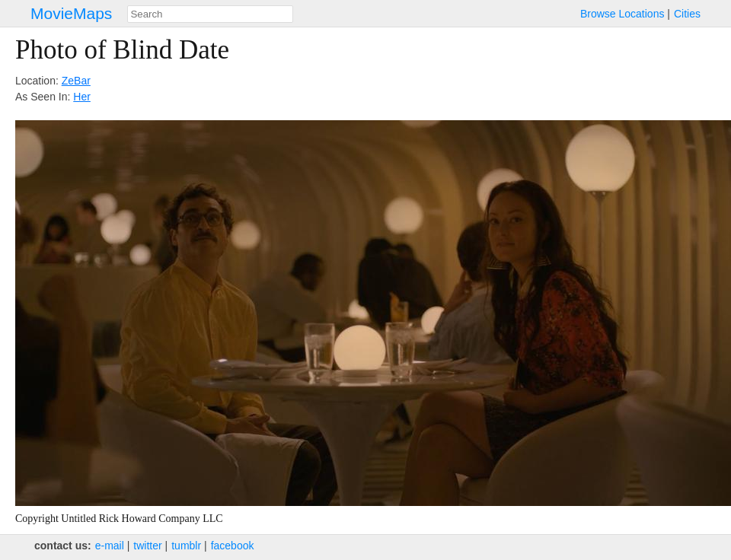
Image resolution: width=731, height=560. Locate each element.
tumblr (186, 546)
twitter (147, 546)
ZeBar (76, 81)
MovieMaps (71, 13)
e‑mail (110, 546)
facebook (233, 546)
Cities (687, 14)
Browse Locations (622, 14)
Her (82, 97)
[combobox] (210, 14)
